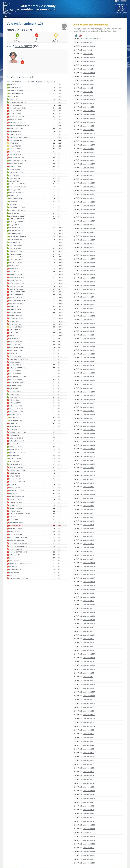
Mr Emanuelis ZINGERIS (16, 231)
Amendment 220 (89, 289)
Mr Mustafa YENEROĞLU (17, 348)
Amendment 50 (89, 514)
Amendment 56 (89, 540)
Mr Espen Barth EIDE (15, 505)
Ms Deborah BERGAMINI (17, 277)
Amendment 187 (89, 635)
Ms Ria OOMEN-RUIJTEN (17, 292)
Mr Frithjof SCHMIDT (15, 511)
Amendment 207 (89, 479)
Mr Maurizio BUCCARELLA (17, 383)
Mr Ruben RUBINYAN (16, 330)
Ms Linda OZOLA (14, 394)
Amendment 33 (89, 350)
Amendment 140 (89, 381)
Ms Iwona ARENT (14, 181)
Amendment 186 (89, 669)
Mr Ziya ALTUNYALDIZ (16, 409)
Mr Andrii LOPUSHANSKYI (17, 90)
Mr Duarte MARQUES (16, 312)
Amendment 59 (89, 601)
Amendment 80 (89, 707)
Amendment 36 (89, 384)
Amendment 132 (89, 415)
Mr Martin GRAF (14, 418)
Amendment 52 (89, 521)
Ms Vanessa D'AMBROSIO (17, 540)
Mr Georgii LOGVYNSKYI (17, 251)
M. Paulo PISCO (14, 485)
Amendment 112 (89, 825)
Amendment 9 (88, 92)
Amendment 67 (89, 776)
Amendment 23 (89, 232)
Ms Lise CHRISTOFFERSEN (18, 470)
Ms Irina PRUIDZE (15, 196)
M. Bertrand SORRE (15, 371)
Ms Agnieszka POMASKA (17, 257)
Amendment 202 (89, 457)
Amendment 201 (89, 369)
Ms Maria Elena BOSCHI (16, 441)
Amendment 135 (89, 221)
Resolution (87, 833)
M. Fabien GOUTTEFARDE (17, 368)
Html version (76, 35)
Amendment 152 (89, 844)
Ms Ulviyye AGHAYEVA (16, 342)
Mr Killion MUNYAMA (15, 245)
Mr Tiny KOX (13, 575)
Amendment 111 (89, 593)
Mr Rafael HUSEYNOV (16, 105)
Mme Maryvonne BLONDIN (17, 482)
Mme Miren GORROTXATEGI (18, 552)
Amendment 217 (89, 103)
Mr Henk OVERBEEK (15, 549)
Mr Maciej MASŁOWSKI (16, 172)
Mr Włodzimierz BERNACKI (17, 184)
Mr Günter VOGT (14, 96)
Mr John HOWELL (14, 178)
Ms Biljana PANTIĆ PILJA (17, 298)
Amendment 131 (89, 187)
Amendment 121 (89, 738)
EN (116, 1)
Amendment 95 (89, 848)
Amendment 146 (89, 392)
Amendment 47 (89, 487)
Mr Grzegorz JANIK (15, 190)
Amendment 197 (89, 502)
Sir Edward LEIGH (15, 204)
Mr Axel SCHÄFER (15, 488)
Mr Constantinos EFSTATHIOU (18, 537)
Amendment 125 (89, 396)
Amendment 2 (88, 677)
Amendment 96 (89, 734)
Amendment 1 (88, 741)
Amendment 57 (89, 548)
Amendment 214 (89, 346)
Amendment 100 (89, 703)
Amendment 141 (89, 305)
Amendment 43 (89, 460)
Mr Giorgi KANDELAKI (16, 240)
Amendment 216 (89, 229)
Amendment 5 (88, 54)
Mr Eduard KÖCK (14, 307)
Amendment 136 (89, 286)
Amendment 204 (89, 726)
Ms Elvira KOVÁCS (15, 269)
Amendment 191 (89, 681)
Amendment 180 (89, 270)
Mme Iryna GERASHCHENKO (18, 237)
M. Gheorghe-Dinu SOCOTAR (18, 546)
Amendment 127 (89, 403)
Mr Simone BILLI (14, 400)
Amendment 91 (89, 650)
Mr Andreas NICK (14, 321)
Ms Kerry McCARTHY (16, 450)
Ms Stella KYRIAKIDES (16, 289)
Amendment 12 (89, 126)
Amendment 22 (89, 225)
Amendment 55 (89, 536)
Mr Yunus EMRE (14, 435)
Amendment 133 (89, 46)
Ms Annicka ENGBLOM (16, 327)
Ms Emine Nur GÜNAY (16, 350)
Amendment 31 (89, 331)
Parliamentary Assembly (30, 8)
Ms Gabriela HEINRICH (16, 508)
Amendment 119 (89, 852)
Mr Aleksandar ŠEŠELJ (16, 345)
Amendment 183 (89, 274)
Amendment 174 (89, 118)
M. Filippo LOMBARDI (16, 310)
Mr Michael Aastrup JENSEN (18, 108)
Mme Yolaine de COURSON (17, 377)
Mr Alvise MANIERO (15, 388)
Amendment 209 (89, 99)
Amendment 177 (89, 362)
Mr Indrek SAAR (14, 456)
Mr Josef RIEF (13, 333)
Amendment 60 (89, 551)
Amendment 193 (89, 373)
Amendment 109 (89, 586)
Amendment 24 (89, 244)
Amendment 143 (89, 324)
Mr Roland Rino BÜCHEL (17, 117)
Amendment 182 (89, 339)
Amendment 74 (89, 810)
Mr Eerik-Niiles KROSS (16, 93)
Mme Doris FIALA (14, 85)
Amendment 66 (89, 175)
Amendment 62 (89, 753)
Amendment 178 (89, 263)
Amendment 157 (89, 172)
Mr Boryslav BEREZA (15, 254)
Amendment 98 (89, 764)
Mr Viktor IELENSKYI (15, 263)
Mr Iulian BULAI (14, 99)
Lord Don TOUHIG (15, 461)
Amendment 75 (89, 639)
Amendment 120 (89, 665)
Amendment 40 (89, 419)
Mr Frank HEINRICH (15, 324)
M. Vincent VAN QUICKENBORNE (19, 137)
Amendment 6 (88, 69)
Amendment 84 (89, 760)
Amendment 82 (89, 730)
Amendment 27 (89, 297)
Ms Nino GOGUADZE (16, 199)
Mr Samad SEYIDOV (15, 166)
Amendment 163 (89, 438)
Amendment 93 (89, 795)
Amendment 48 (89, 491)
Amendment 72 (89, 806)
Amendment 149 (89, 61)
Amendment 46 (89, 498)
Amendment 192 (89, 73)
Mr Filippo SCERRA (15, 403)
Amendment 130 (89, 183)
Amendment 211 (89, 688)
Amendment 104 (89, 570)
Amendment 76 (89, 749)
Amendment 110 (89, 589)
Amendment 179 (89, 267)
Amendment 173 (89, 115)
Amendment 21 (89, 217)
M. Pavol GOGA (14, 520)
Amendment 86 (89, 817)
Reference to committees (92, 39)
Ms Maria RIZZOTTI (15, 336)
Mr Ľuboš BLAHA (14, 517)
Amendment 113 (89, 829)
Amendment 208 (89, 134)
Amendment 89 (89, 631)
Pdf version (80, 35)
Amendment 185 (89, 282)
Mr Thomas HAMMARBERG (17, 432)
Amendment (88, 608)
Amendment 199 (89, 156)
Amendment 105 (89, 574)
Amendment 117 (89, 692)
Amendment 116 (89, 654)
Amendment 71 (89, 662)
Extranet (123, 1)
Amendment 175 (89, 145)
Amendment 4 (88, 50)
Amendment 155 (89, 715)
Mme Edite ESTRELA (15, 529)
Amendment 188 (89, 616)
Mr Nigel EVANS (14, 225)
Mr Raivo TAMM (14, 266)
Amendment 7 (88, 80)
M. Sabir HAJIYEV (15, 473)
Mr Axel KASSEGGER (16, 380)
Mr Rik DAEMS (14, 143)
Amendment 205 (89, 719)
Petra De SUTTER (23, 46)
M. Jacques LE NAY (15, 134)
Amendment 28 (89, 308)
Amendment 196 (89, 495)
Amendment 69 (89, 787)
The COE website (121, 8)
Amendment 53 (89, 529)
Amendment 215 (89, 210)
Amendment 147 (89, 160)
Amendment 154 (89, 58)
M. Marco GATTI (14, 272)
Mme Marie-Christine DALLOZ (18, 301)
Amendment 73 (89, 802)
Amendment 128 (89, 236)
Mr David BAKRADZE (16, 228)
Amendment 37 (89, 388)
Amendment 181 (89, 84)
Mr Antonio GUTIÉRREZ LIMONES (19, 514)
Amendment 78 (89, 673)
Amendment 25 (89, 248)
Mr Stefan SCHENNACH (16, 491)
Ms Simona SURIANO (16, 406)
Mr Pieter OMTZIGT (15, 280)
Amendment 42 (89, 468)
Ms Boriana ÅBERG (15, 242)
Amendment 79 (89, 700)
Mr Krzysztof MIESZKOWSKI (18, 102)
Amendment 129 (89, 213)
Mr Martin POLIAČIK (15, 146)
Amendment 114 (89, 791)
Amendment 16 (89, 153)
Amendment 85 (89, 814)
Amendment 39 (89, 411)
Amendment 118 (89, 696)
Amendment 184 (89, 278)
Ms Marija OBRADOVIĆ (16, 295)
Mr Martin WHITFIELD (16, 464)
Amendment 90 (89, 646)
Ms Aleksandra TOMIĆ (16, 315)
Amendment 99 (89, 768)
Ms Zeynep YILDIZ (15, 339)
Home (6, 16)
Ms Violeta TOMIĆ (14, 561)
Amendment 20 (89, 198)
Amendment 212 (89, 65)
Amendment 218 (89, 77)
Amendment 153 (89, 358)
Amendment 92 (89, 855)
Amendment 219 (89, 620)
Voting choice (49, 81)
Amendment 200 (89, 476)
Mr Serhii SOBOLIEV (15, 260)
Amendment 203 (89, 684)
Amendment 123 (89, 122)
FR (118, 1)
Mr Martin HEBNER (15, 415)
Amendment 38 (89, 407)
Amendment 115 (89, 605)
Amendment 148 (89, 327)
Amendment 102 (89, 563)
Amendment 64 (89, 783)
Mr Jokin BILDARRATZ (16, 120)
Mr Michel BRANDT (15, 572)
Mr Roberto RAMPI (15, 444)
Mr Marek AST (13, 202)
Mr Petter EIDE (14, 558)
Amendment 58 (89, 544)
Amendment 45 (89, 483)
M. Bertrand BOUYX (15, 374)
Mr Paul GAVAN (14, 567)
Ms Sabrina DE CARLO (16, 385)
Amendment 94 (89, 821)
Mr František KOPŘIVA (16, 149)
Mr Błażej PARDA (14, 175)
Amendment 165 (89, 445)
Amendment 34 (89, 365)
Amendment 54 (89, 532)
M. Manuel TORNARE (16, 535)
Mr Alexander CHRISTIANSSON (19, 161)
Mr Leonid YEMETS (15, 248)
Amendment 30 (89, 320)
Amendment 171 (89, 517)
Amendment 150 (89, 137)
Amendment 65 (89, 779)
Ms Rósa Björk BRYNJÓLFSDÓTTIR (20, 564)
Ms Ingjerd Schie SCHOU (17, 275)
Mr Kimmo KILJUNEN (16, 479)
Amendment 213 (89, 301)
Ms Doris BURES (14, 494)
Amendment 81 (89, 711)
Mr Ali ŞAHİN (13, 353)
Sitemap (5, 1)
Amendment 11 (89, 107)
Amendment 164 (89, 441)
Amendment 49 (89, 506)
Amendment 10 (89, 96)
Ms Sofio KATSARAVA (16, 447)
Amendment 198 (89, 472)
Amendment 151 (89, 111)
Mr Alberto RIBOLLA (15, 391)
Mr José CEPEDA (14, 532)
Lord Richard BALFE (15, 155)
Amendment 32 (89, 335)
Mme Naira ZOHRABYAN (17, 158)
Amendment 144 (89, 836)
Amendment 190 (89, 624)
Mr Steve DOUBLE (15, 169)
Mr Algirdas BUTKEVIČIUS (17, 453)
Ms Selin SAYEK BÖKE (16, 438)
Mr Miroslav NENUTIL (16, 420)
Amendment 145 (89, 164)
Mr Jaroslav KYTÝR (15, 131)
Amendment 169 (89, 255)
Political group (37, 81)
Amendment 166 (89, 449)
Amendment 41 (89, 745)
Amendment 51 (89, 525)
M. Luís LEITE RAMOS (16, 286)
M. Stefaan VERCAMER (16, 318)
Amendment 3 (88, 42)
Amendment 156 (89, 863)
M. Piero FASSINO (15, 476)
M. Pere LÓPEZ (14, 423)
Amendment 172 (89, 658)
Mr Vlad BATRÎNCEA (15, 499)
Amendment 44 (89, 722)
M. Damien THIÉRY (15, 111)
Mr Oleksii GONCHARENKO (18, 187)
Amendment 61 (89, 555)
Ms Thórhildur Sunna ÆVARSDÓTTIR (20, 543)
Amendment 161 (89, 430)
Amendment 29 (89, 312)
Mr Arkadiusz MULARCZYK (17, 210)
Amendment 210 (89, 202)
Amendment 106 (89, 597)
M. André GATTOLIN (15, 356)
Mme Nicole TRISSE (15, 365)
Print (64, 30)
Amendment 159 (89, 400)
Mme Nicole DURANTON (17, 304)
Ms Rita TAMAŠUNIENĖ (16, 193)
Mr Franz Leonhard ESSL (17, 283)
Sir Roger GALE (14, 213)
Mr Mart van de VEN (15, 114)
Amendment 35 (89, 377)
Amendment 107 (89, 578)
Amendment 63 (89, 772)
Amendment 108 (89, 582)
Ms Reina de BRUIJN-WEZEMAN (19, 126)
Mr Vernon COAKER (15, 458)
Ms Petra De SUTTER (16, 526)
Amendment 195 (89, 510)
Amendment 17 (89, 168)
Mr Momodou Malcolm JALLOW (19, 578)
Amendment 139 (89, 840)
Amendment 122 (89, 464)
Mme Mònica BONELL (16, 140)
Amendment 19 (89, 194)
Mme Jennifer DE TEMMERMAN (19, 359)
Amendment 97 (89, 559)
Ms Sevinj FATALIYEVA (16, 164)
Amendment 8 (88, 88)
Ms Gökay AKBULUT (15, 570)
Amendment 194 (89, 343)
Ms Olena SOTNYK (15, 88)
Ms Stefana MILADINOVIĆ (17, 523)
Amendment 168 (89, 251)
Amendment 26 (89, 293)
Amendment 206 (89, 798)
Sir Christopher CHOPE (16, 222)
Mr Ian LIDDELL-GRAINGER (18, 207)
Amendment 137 (89, 240)
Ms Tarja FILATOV (14, 426)
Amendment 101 (89, 859)
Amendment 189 (89, 612)
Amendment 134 (89, 206)
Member (18, 81)
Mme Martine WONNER (16, 412)
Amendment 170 (89, 259)
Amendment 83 (89, 757)
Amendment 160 (89, 426)
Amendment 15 (89, 149)
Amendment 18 (89, 179)
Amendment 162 (89, 434)
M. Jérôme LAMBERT (16, 502)
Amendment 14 (89, 141)
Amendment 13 (89, 130)
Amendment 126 (89, 422)
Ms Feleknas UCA (14, 555)
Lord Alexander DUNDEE (17, 216)
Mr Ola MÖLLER (14, 429)
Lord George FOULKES (16, 467)
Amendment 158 (89, 191)
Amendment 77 (89, 643)
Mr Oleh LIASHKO (15, 397)
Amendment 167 (89, 453)
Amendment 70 (89, 627)
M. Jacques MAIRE (15, 362)
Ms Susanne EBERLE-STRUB (18, 123)
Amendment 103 (89, 567)
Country (26, 81)
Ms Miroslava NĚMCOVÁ (17, 219)
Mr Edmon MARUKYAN (16, 128)
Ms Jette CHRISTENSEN (17, 496)
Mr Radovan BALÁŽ (15, 152)
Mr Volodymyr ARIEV (15, 234)
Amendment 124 (89, 354)
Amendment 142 (89, 316)
